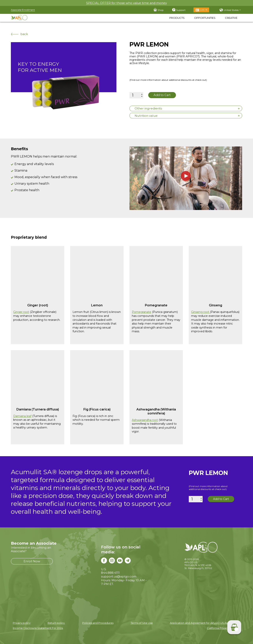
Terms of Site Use (142, 622)
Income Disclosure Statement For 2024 (38, 628)
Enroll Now (32, 561)
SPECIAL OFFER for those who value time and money (126, 3)
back (19, 34)
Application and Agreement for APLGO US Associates (204, 622)
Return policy (56, 622)
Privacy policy (22, 622)
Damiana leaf (22, 415)
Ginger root (21, 312)
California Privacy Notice (223, 628)
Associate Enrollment (23, 10)
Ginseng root (201, 312)
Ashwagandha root (145, 419)
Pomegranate (142, 312)
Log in (204, 10)
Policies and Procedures (98, 622)
